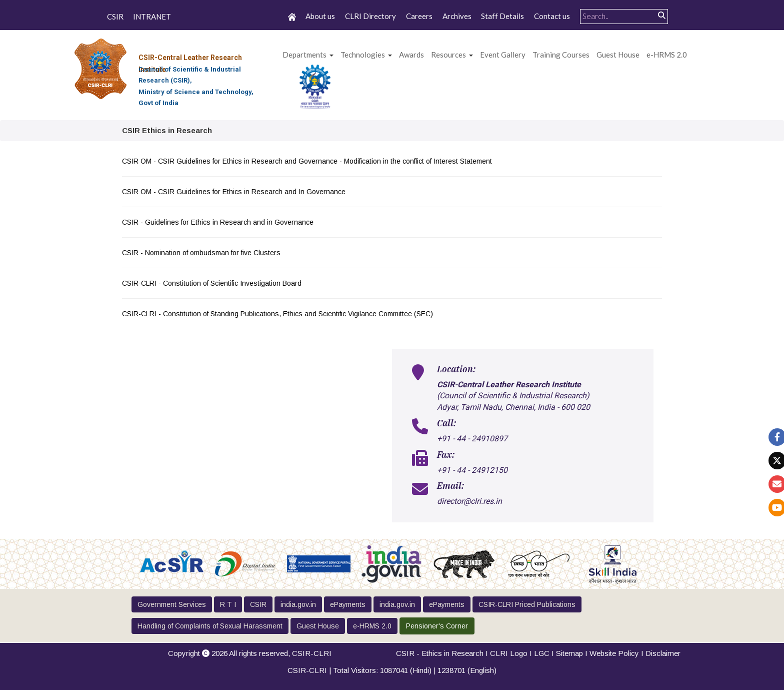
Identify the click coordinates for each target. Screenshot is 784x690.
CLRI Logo (509, 653)
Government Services (172, 604)
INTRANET (152, 17)
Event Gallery (503, 55)
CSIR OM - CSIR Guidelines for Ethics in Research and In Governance (235, 192)
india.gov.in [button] (298, 604)
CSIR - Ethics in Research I (443, 653)
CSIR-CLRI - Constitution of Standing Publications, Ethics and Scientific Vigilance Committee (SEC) (278, 314)
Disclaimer (663, 653)
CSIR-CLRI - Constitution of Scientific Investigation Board (213, 283)
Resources (448, 55)
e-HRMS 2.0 (667, 55)
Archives (457, 16)
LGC (542, 653)
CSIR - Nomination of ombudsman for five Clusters (202, 253)
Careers (419, 16)
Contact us (552, 16)
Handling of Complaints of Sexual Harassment (210, 626)
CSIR (115, 17)
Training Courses (561, 55)
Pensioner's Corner (437, 626)
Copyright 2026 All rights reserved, (250, 653)
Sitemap (569, 653)
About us (320, 16)
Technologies (363, 55)
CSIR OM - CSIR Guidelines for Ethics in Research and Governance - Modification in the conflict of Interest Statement (308, 161)
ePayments (348, 604)
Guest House (618, 55)
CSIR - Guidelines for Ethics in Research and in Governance (219, 222)
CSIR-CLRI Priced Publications (527, 604)
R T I (228, 604)
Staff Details (502, 16)
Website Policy (614, 653)
